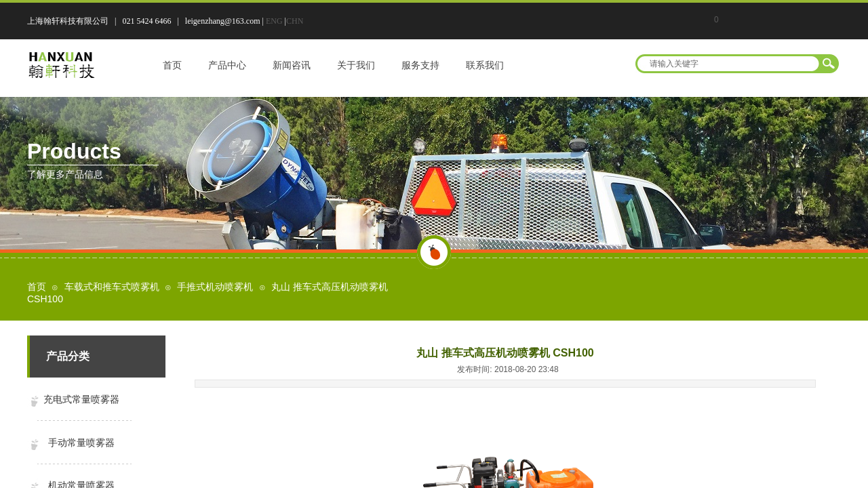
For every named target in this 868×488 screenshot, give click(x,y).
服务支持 (420, 65)
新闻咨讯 (292, 65)
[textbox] (728, 64)
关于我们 (356, 65)
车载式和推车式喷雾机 (112, 287)
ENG (274, 21)
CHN (295, 21)
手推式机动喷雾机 (215, 287)
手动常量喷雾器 (81, 443)
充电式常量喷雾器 (81, 400)
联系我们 (485, 65)
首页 (172, 65)
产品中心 (227, 65)
